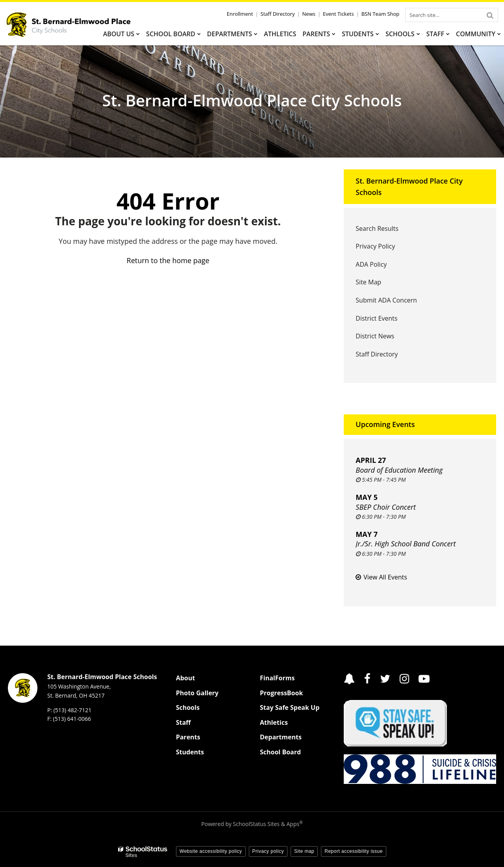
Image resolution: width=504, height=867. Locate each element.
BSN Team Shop (381, 14)
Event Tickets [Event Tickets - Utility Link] (338, 14)
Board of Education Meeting (399, 470)
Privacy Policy (375, 246)
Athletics (274, 722)
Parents (188, 737)
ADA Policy (371, 264)
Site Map (368, 282)
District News (375, 336)
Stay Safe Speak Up (290, 707)
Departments (281, 737)
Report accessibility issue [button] (354, 851)
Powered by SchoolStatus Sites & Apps (252, 824)
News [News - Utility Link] (309, 14)
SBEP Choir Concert (386, 507)
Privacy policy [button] (268, 851)
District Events (376, 318)
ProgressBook (281, 693)
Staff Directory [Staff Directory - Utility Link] (278, 14)
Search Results (377, 228)
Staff (183, 722)
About (186, 678)
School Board (280, 752)
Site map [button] (304, 851)
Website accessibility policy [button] (211, 851)
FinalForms (277, 678)
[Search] (490, 15)
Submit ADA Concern (386, 300)
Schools (188, 707)
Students (190, 752)
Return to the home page (168, 260)
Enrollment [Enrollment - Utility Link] (240, 14)
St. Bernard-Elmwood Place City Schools (409, 187)
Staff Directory (377, 354)
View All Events (385, 577)
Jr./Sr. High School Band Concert (406, 544)
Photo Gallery (197, 693)
